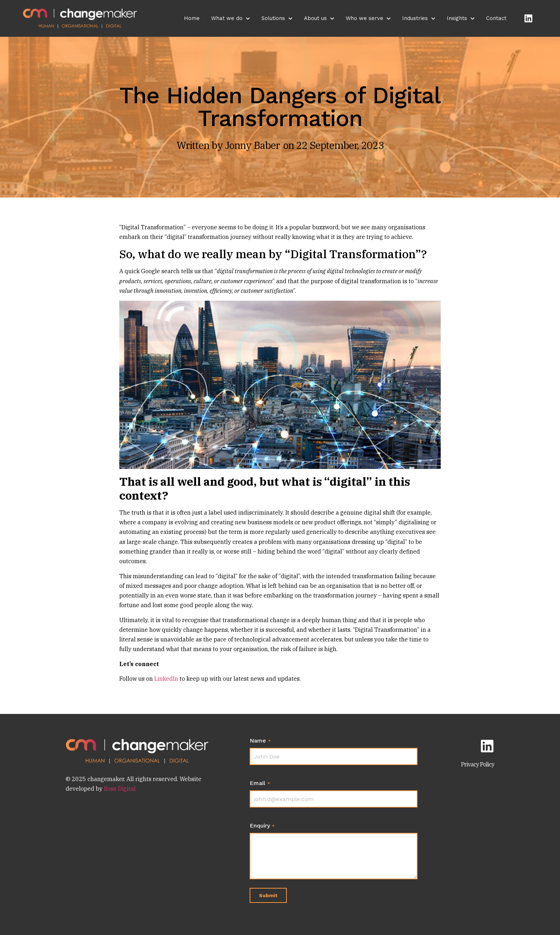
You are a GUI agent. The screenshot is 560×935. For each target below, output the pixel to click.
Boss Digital (119, 789)
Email (260, 783)
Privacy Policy (478, 764)
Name (260, 741)
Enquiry (262, 826)
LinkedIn (166, 679)
